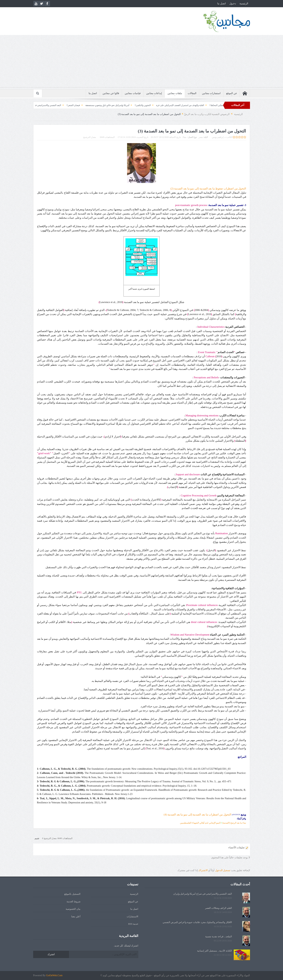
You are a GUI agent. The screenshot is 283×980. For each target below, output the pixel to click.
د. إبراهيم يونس (219, 137)
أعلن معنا (76, 916)
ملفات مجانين (175, 93)
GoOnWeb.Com (54, 975)
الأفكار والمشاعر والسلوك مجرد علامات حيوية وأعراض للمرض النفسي (197, 922)
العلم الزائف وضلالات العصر (218, 908)
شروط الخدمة (73, 902)
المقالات (192, 93)
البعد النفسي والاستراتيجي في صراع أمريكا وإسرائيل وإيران (203, 894)
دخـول (233, 4)
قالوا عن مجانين (111, 93)
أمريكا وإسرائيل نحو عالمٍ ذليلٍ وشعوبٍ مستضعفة (98, 105)
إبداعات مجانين (154, 93)
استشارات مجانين (211, 93)
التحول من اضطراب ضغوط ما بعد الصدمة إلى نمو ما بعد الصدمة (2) (208, 189)
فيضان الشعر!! (64, 105)
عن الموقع (232, 93)
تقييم (37, 838)
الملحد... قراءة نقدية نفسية (219, 936)
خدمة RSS (133, 924)
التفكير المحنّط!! (208, 105)
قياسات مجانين (133, 93)
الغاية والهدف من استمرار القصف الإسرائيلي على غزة (171, 105)
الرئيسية (244, 4)
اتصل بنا (222, 4)
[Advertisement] (141, 62)
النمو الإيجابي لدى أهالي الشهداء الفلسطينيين (200, 823)
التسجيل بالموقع (72, 894)
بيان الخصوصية (73, 909)
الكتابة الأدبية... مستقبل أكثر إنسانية (215, 951)
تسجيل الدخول (223, 870)
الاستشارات (132, 916)
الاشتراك (203, 870)
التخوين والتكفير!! (134, 105)
